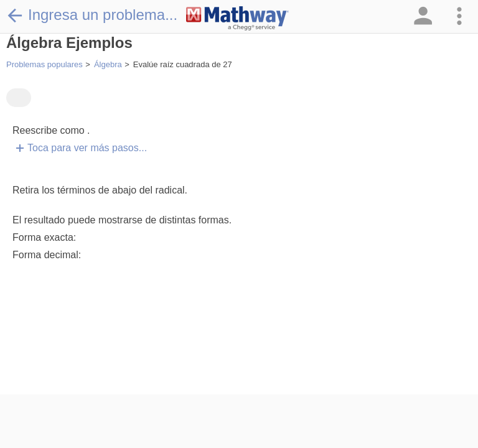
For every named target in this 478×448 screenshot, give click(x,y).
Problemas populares (45, 64)
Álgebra (108, 64)
